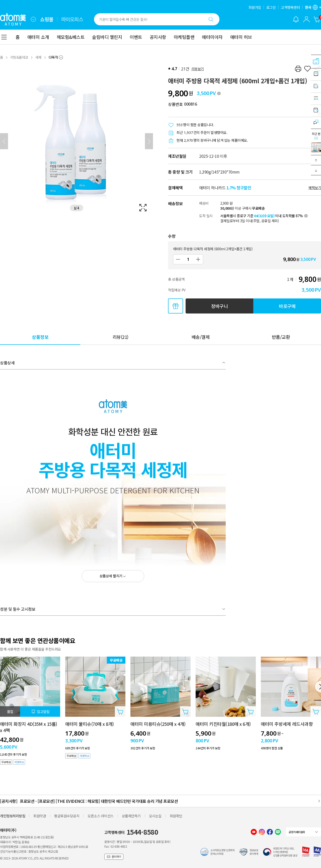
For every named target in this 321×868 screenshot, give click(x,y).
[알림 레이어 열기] (296, 19)
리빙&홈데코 (19, 57)
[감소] (178, 259)
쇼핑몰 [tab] (47, 19)
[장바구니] (317, 19)
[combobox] (33, 19)
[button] (316, 160)
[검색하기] (211, 19)
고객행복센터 (290, 7)
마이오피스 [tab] (72, 19)
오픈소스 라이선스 (101, 816)
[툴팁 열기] (219, 93)
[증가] (198, 259)
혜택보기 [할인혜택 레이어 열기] (315, 188)
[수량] (188, 259)
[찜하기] (307, 69)
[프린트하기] (298, 69)
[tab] (40, 337)
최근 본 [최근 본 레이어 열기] (316, 136)
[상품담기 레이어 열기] (120, 712)
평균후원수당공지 (67, 816)
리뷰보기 (198, 69)
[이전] (4, 141)
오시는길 (155, 816)
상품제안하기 (131, 816)
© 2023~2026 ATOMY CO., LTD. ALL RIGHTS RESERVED (34, 858)
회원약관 (40, 816)
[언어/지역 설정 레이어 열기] (313, 7)
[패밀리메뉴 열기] (33, 19)
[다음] (149, 141)
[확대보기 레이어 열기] (76, 141)
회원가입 (255, 7)
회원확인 (176, 816)
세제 (38, 57)
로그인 (271, 7)
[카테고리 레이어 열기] (4, 37)
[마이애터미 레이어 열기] (306, 19)
